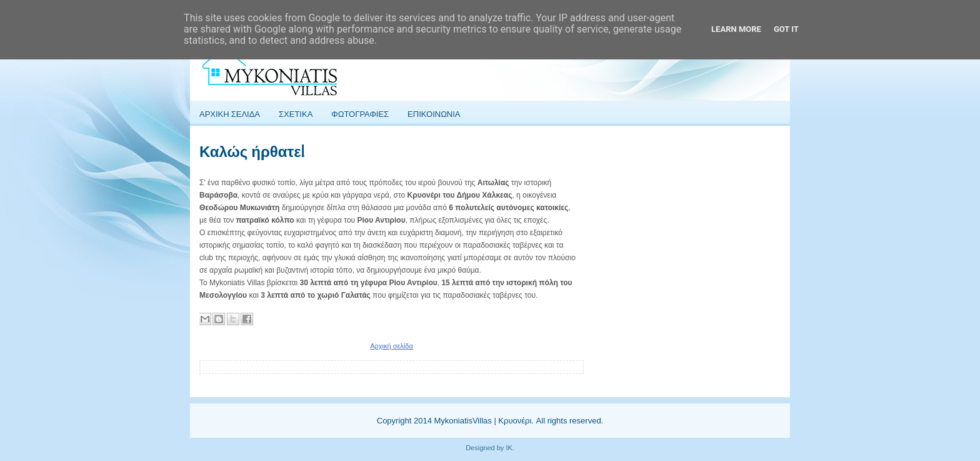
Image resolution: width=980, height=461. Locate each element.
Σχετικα (296, 113)
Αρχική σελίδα (392, 346)
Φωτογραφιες (360, 113)
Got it (786, 29)
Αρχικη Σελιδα (230, 113)
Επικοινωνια (434, 113)
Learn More (736, 29)
